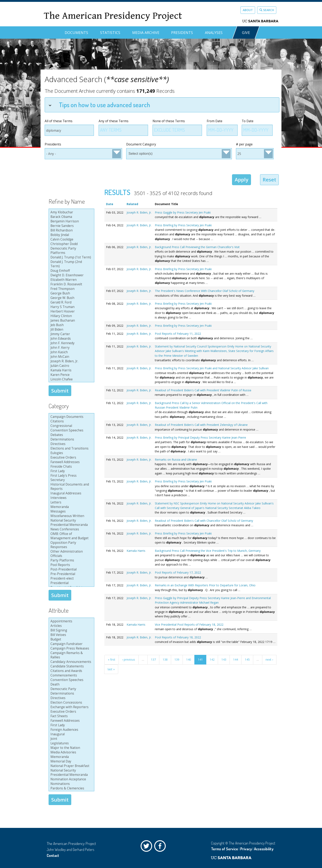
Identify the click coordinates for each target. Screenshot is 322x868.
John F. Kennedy (71, 343)
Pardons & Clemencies (71, 788)
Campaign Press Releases (71, 648)
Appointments (71, 621)
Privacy (246, 849)
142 (212, 659)
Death (71, 684)
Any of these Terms (114, 121)
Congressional (71, 426)
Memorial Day (71, 761)
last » (111, 669)
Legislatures (71, 743)
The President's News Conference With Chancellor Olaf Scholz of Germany (205, 291)
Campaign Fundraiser (71, 644)
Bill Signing (71, 630)
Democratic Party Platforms (71, 251)
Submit (60, 391)
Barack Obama (71, 217)
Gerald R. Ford (71, 302)
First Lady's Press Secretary (71, 478)
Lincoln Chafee (71, 379)
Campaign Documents (71, 417)
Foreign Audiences (71, 730)
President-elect (71, 579)
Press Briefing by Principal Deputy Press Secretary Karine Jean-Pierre (200, 437)
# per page (244, 144)
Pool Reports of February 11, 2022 (178, 334)
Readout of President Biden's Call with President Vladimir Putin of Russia (203, 390)
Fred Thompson (71, 289)
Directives (71, 444)
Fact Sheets (71, 716)
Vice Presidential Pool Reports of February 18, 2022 (189, 625)
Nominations (71, 784)
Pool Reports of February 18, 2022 (178, 637)
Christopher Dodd (71, 244)
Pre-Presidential (71, 574)
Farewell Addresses (71, 462)
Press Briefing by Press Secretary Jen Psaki (183, 225)
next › (269, 659)
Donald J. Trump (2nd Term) (71, 264)
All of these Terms (59, 121)
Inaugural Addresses (71, 493)
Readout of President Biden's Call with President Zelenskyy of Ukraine (201, 425)
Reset (269, 180)
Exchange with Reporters (71, 707)
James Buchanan (71, 321)
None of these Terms (169, 121)
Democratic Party (71, 689)
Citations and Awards (71, 671)
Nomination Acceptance (71, 779)
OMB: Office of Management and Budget (71, 536)
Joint (71, 739)
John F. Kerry (71, 348)
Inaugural (71, 734)
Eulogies (71, 453)
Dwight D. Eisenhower (71, 275)
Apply (241, 180)
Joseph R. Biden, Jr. (71, 361)
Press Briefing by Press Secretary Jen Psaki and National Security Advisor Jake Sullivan (212, 368)
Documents (76, 33)
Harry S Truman (71, 307)
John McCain (71, 357)
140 (189, 659)
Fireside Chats (71, 467)
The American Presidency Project (113, 16)
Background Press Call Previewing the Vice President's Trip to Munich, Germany (208, 551)
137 (153, 659)
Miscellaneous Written (71, 516)
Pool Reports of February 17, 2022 (178, 572)
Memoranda (71, 507)
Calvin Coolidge (71, 239)
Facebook (161, 847)
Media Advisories (71, 752)
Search (267, 10)
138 (165, 659)
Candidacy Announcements (71, 662)
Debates (71, 435)
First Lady (71, 471)
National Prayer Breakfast (71, 766)
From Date (215, 121)
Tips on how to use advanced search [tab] (99, 105)
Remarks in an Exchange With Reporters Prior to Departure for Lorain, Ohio (205, 585)
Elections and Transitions (71, 449)
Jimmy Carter (71, 334)
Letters (71, 502)
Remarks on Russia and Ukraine (176, 460)
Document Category (141, 144)
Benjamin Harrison (71, 221)
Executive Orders (71, 458)
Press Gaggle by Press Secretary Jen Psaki (183, 212)
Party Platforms (71, 560)
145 (247, 659)
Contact (53, 855)
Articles (71, 626)
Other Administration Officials (71, 554)
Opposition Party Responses (71, 545)
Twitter (147, 847)
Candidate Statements (71, 666)
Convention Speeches (71, 430)
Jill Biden (71, 330)
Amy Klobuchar (71, 212)
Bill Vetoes (71, 635)
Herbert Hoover (71, 311)
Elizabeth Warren (71, 280)
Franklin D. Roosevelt (71, 284)
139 (177, 659)
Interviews (71, 498)
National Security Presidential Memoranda (71, 523)
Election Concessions (71, 703)
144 (236, 659)
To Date (248, 121)
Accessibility (264, 849)
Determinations (71, 439)
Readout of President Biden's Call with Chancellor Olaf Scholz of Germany (204, 521)
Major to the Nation (71, 748)
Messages (71, 511)
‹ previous (129, 659)
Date (110, 204)
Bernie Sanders (71, 226)
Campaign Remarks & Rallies (71, 655)
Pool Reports (71, 565)
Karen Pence (71, 375)
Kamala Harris (71, 370)
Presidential (71, 583)
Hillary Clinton (71, 316)
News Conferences (71, 529)
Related (132, 204)
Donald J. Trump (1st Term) (71, 257)
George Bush (71, 293)
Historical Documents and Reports (71, 487)
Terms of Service (225, 849)
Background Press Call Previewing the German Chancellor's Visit (197, 247)
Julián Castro (71, 366)
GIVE (246, 33)
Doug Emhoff (71, 271)
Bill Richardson (71, 230)
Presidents (182, 33)
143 (224, 659)
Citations (71, 421)
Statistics (110, 33)
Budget (71, 639)
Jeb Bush (71, 325)
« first (112, 659)
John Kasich (71, 352)
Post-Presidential (71, 569)
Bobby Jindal (71, 235)
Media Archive (146, 33)
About (248, 10)
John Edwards (71, 339)
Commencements (71, 675)
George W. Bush (71, 298)
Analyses (214, 33)
